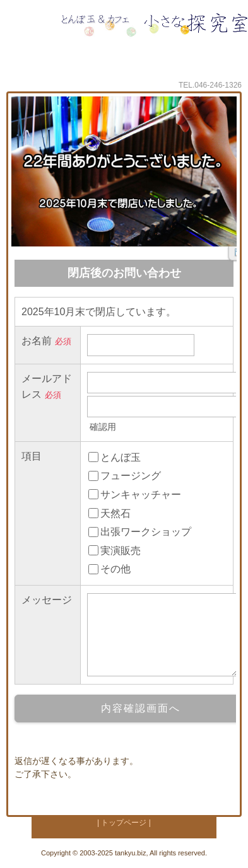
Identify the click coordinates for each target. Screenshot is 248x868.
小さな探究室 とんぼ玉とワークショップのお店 (154, 38)
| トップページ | (124, 823)
